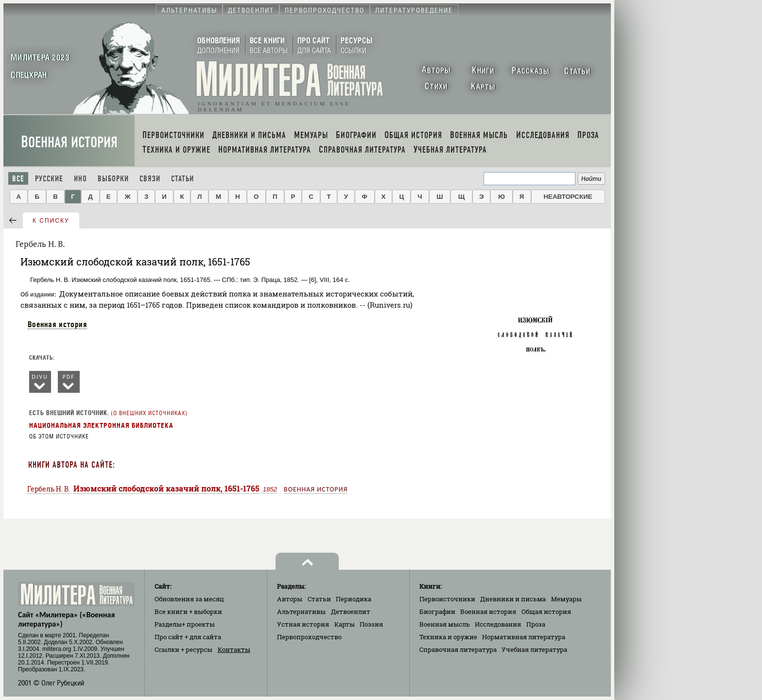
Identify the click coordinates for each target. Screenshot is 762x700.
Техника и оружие (448, 637)
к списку (51, 221)
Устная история (303, 624)
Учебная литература (534, 649)
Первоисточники (447, 599)
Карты (345, 624)
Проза (536, 624)
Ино (80, 179)
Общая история (546, 612)
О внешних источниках (149, 413)
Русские (49, 179)
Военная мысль (445, 624)
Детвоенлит (351, 612)
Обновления (189, 599)
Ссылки (183, 649)
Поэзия (371, 624)
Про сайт (188, 637)
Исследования (498, 624)
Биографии (437, 612)
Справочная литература (458, 649)
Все (18, 179)
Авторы (290, 599)
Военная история (69, 142)
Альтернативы (301, 612)
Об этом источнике (59, 437)
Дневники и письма (513, 599)
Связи (150, 179)
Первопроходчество (309, 637)
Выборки (113, 179)
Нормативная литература (524, 637)
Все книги (188, 612)
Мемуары (566, 599)
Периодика (354, 599)
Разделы (185, 624)
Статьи (182, 179)
